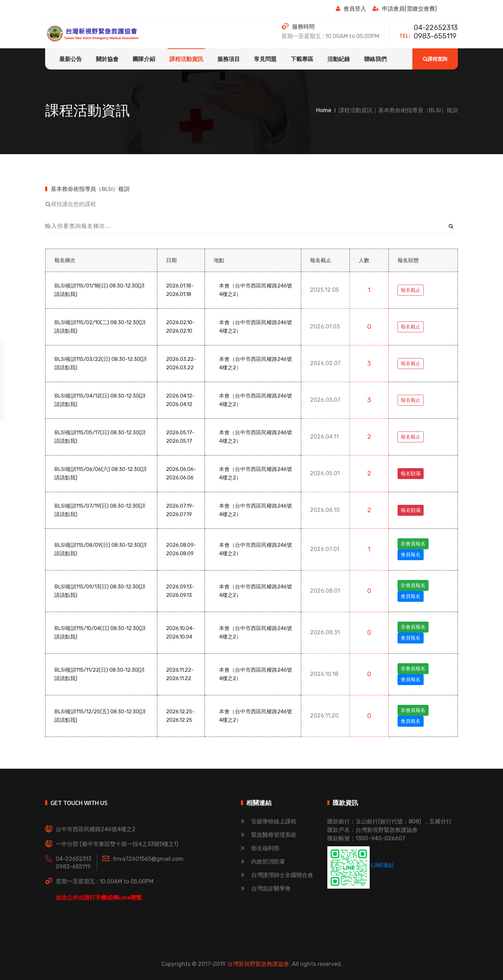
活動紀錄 (339, 59)
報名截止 (411, 290)
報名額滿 (411, 474)
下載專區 (302, 59)
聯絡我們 (375, 59)
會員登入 (351, 9)
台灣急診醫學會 (266, 888)
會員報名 (411, 555)
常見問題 (265, 59)
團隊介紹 (144, 59)
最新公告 (71, 59)
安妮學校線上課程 (269, 821)
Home (324, 110)
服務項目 (229, 59)
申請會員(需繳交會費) (405, 9)
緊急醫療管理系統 (269, 835)
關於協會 (107, 59)
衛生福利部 (260, 848)
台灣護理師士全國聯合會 (277, 875)
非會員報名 (413, 544)
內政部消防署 (263, 862)
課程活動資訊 (186, 59)
